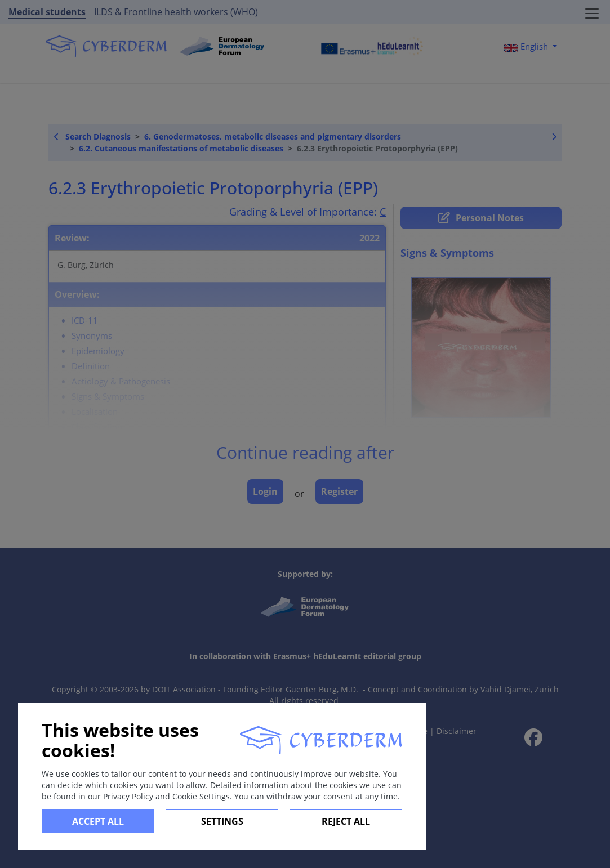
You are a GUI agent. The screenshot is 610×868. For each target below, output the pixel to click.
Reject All (346, 821)
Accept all (98, 821)
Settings (222, 821)
